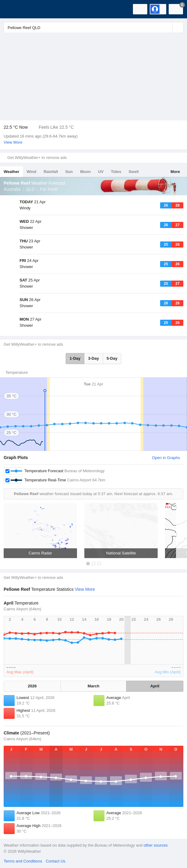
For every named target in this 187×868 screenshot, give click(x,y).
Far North (49, 189)
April (155, 686)
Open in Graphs (166, 458)
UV (101, 172)
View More (13, 142)
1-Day (75, 358)
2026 (32, 686)
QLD (30, 189)
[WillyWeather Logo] (14, 9)
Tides (116, 172)
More (175, 172)
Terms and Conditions (23, 861)
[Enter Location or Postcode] (94, 28)
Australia (12, 189)
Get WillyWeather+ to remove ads (37, 158)
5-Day (112, 358)
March (94, 686)
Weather (11, 172)
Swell (134, 172)
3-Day (93, 358)
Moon (85, 172)
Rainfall (51, 172)
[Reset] (167, 28)
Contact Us (56, 861)
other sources (156, 845)
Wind (31, 172)
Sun (69, 172)
